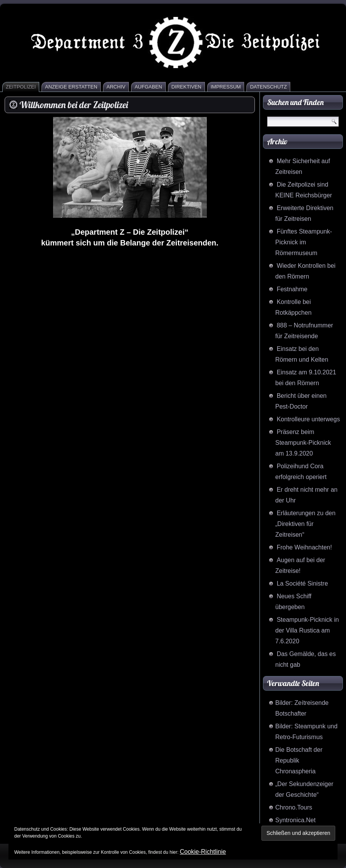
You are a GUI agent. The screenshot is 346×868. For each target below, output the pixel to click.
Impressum (226, 87)
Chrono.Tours (294, 807)
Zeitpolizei (21, 87)
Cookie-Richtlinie (203, 852)
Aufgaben (148, 87)
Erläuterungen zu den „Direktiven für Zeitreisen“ (305, 524)
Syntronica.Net (295, 820)
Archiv (116, 87)
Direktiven (186, 87)
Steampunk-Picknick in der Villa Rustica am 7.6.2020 (307, 630)
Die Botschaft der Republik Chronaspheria (299, 760)
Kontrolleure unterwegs (309, 419)
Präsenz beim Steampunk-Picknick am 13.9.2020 (303, 443)
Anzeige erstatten (71, 87)
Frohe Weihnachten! (304, 547)
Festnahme (292, 289)
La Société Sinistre (302, 583)
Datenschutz (268, 87)
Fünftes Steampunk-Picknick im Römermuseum (304, 242)
